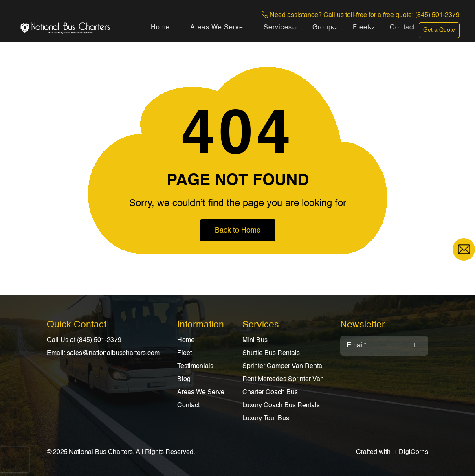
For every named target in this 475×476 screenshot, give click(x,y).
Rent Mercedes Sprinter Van (283, 379)
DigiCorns (413, 452)
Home (160, 28)
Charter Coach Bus (270, 393)
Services (278, 28)
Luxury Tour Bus (266, 419)
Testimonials (195, 366)
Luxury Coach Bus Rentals (281, 406)
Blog (184, 379)
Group (322, 28)
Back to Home (238, 230)
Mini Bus (255, 340)
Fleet (361, 28)
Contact (402, 28)
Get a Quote (439, 30)
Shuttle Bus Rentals (271, 353)
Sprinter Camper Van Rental (283, 366)
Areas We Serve (217, 28)
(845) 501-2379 (437, 15)
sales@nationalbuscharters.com (113, 353)
